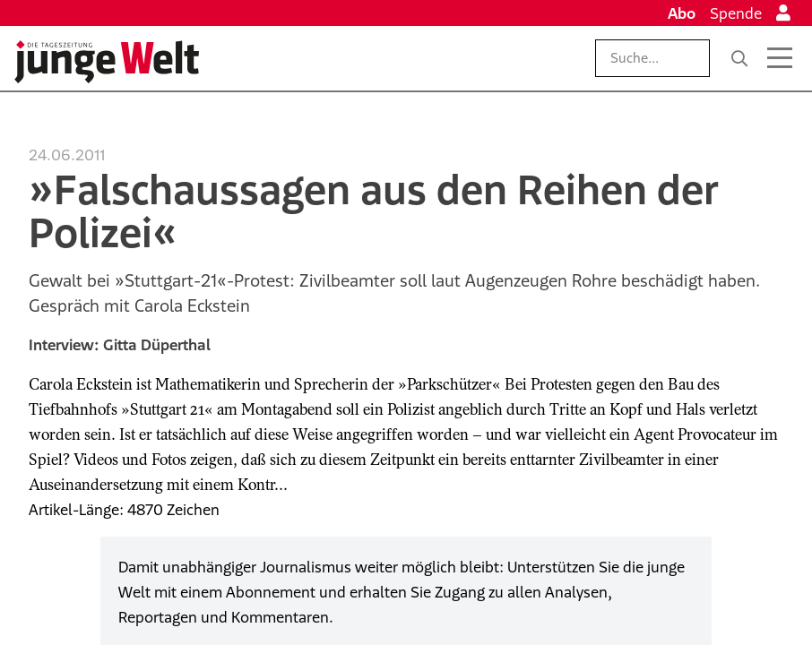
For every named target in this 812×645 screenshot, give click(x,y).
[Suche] (739, 58)
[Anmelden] (783, 13)
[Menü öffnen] (780, 58)
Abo (682, 13)
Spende (736, 13)
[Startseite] (107, 62)
